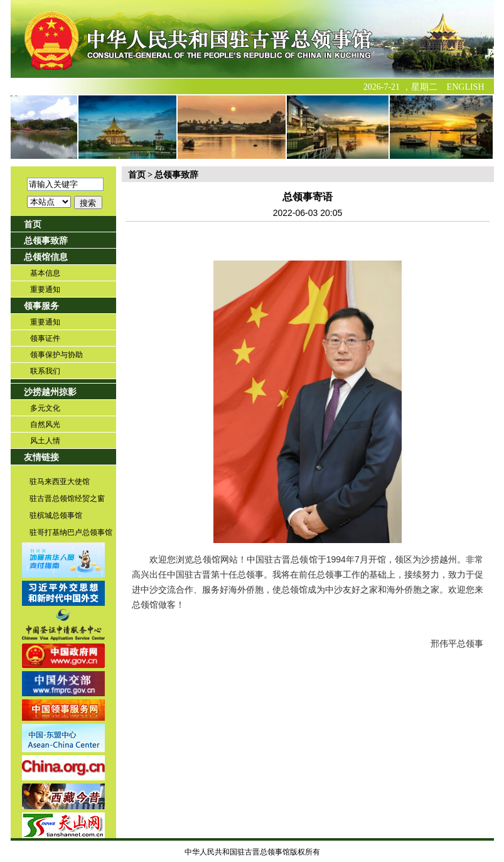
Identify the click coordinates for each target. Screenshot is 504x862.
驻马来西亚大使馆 (60, 482)
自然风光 (45, 424)
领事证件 (45, 338)
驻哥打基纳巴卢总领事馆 (71, 532)
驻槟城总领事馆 (56, 515)
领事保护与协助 (56, 355)
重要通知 (45, 289)
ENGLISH (466, 87)
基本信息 (45, 273)
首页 (33, 224)
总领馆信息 (46, 257)
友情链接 (41, 457)
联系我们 (45, 371)
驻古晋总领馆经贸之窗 (67, 498)
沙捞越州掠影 (50, 392)
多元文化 (45, 408)
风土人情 (45, 441)
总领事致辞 (46, 241)
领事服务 (41, 306)
